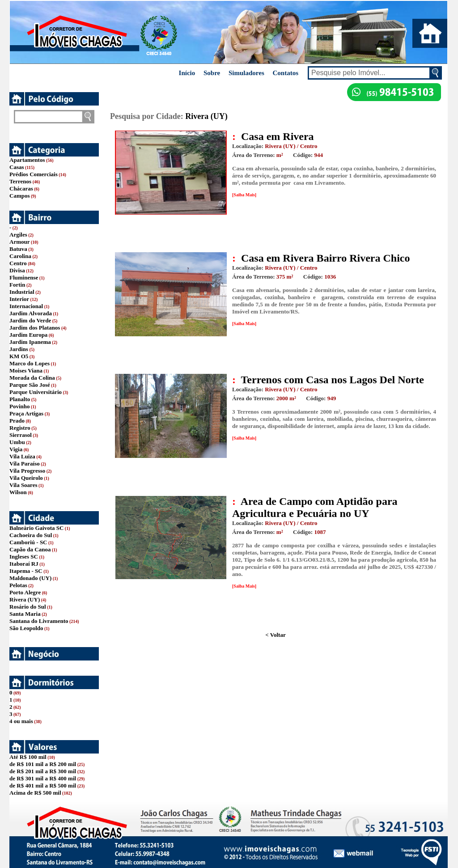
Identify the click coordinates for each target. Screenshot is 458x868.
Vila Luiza (22, 456)
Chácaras (21, 188)
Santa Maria (25, 614)
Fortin (17, 285)
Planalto (20, 399)
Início (187, 73)
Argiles (18, 235)
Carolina (20, 256)
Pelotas (18, 585)
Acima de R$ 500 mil (35, 793)
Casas (17, 167)
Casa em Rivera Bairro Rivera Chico (325, 258)
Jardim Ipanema (30, 342)
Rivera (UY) (25, 599)
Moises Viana (26, 370)
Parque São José (30, 385)
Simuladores (246, 73)
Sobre (212, 73)
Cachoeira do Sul (31, 535)
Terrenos (20, 181)
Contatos (285, 73)
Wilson (18, 492)
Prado (17, 421)
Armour (20, 242)
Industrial (22, 292)
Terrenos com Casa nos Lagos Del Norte (333, 380)
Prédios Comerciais (34, 174)
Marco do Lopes (30, 363)
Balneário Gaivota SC (36, 528)
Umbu (17, 442)
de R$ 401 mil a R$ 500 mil (43, 785)
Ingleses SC (24, 557)
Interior (19, 299)
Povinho (20, 406)
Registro (20, 428)
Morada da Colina (32, 378)
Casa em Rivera (278, 136)
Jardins (19, 349)
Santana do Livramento (39, 621)
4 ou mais (21, 721)
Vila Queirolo (26, 478)
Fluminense (24, 277)
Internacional (26, 306)
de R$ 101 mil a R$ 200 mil (43, 764)
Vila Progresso (27, 471)
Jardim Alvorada (31, 313)
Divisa (17, 270)
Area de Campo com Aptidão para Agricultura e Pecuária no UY (315, 507)
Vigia (16, 449)
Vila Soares (23, 485)
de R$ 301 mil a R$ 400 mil (43, 778)
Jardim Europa (28, 335)
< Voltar (275, 635)
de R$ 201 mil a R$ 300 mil (43, 771)
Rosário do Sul (28, 607)
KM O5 (19, 356)
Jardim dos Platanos (35, 328)
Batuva (18, 249)
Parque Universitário (36, 392)
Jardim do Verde (30, 320)
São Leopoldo (26, 628)
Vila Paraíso (25, 464)
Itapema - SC (26, 571)
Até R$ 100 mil (28, 757)
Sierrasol (21, 435)
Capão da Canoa (30, 549)
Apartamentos (27, 160)
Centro (18, 263)
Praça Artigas (26, 413)
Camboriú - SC (28, 542)
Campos (20, 196)
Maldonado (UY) (30, 578)
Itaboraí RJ (24, 564)
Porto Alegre (25, 592)
